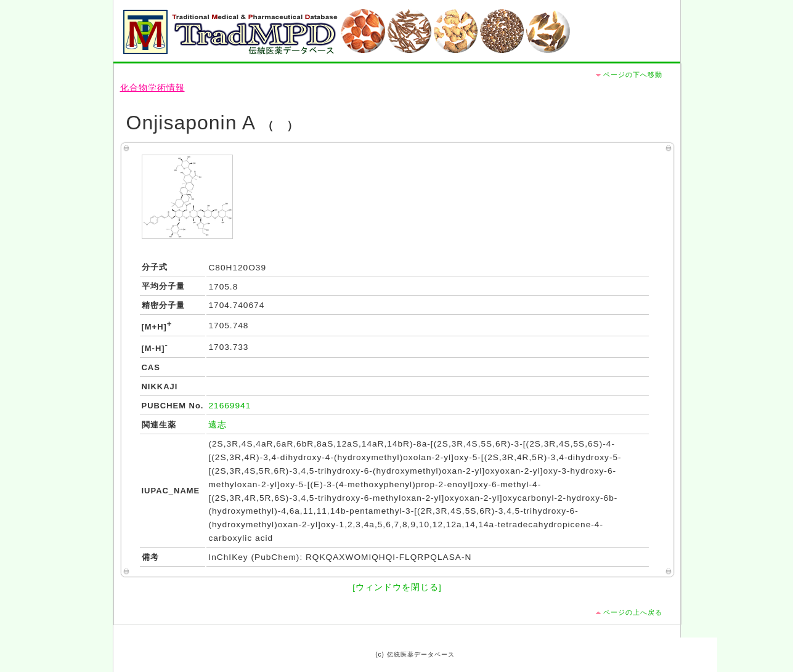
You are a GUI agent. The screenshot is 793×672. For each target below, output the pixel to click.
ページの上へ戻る (633, 612)
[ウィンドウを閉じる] (397, 587)
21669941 (230, 406)
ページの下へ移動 (633, 75)
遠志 (218, 425)
